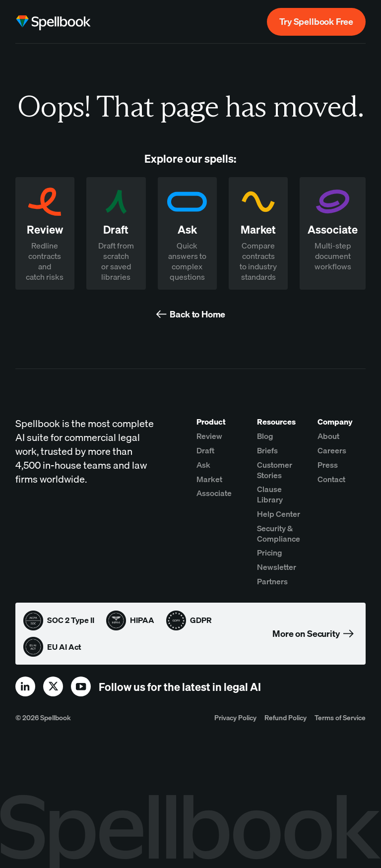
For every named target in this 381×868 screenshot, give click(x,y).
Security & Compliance (279, 533)
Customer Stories (275, 470)
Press (328, 465)
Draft (205, 450)
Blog (265, 436)
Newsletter (277, 567)
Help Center (279, 514)
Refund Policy (286, 717)
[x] (53, 686)
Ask (203, 465)
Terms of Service (340, 717)
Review (209, 436)
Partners (272, 581)
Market (209, 479)
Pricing (270, 553)
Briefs (267, 450)
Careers (332, 450)
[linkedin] (25, 686)
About (328, 436)
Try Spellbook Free (316, 22)
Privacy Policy (235, 717)
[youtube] (81, 686)
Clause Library (270, 494)
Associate (214, 493)
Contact (331, 479)
